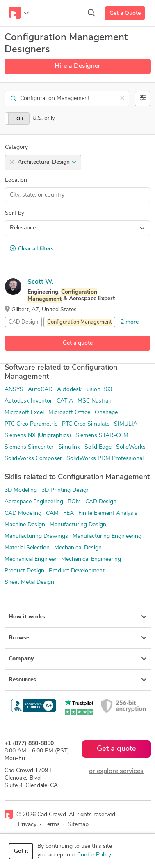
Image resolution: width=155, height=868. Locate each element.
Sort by (15, 213)
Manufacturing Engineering (107, 536)
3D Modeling (21, 490)
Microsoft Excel (24, 413)
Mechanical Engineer (31, 559)
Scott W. (41, 282)
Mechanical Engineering (91, 559)
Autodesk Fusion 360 (84, 390)
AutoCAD (40, 390)
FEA (68, 513)
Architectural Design (47, 162)
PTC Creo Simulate (86, 424)
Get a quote (78, 343)
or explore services (116, 771)
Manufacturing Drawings (36, 536)
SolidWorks (131, 447)
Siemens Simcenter (29, 447)
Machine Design (25, 525)
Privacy (27, 825)
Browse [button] (78, 638)
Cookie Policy (94, 855)
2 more (130, 322)
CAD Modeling (23, 513)
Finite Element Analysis (108, 513)
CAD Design (23, 322)
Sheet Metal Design (29, 582)
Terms (52, 825)
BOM (74, 502)
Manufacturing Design (78, 525)
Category (16, 147)
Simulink (69, 447)
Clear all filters (32, 249)
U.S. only (44, 118)
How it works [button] (78, 617)
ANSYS (14, 390)
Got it (21, 851)
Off (20, 119)
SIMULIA (126, 424)
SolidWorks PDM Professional (105, 459)
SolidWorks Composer (33, 459)
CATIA (65, 401)
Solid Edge (98, 447)
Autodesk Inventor (28, 401)
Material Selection (27, 548)
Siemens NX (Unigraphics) (38, 436)
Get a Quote (125, 13)
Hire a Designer (77, 66)
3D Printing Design (66, 490)
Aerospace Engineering (34, 502)
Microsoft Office (69, 413)
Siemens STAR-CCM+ (104, 436)
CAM (52, 513)
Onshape (106, 413)
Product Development (77, 571)
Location (16, 180)
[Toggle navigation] (19, 13)
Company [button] (78, 659)
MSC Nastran (95, 401)
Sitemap (78, 825)
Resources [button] (78, 680)
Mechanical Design (78, 548)
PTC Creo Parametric (31, 424)
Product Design (24, 571)
